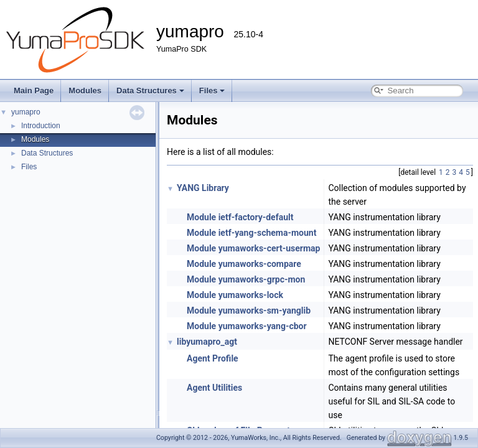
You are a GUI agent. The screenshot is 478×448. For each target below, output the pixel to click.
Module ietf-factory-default (240, 217)
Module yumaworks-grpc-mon (246, 279)
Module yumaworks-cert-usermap (253, 248)
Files (212, 91)
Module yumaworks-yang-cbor (247, 326)
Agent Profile (213, 358)
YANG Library (203, 188)
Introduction (41, 126)
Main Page (34, 91)
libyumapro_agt (207, 342)
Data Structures (150, 91)
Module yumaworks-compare (244, 264)
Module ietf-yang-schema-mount (251, 233)
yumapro (26, 112)
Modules (85, 91)
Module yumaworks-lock (235, 295)
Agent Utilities (214, 388)
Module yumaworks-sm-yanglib (249, 310)
